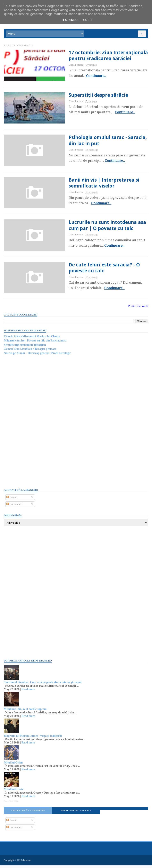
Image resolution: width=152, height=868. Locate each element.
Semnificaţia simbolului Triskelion (25, 348)
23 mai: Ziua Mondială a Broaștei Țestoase (30, 352)
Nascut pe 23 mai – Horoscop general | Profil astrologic (38, 356)
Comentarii (15, 507)
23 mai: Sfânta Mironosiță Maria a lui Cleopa (32, 339)
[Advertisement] (35, 424)
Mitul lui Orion (14, 765)
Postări (12, 500)
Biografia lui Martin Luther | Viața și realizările (33, 739)
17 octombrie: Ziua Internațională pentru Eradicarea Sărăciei (99, 57)
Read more (28, 692)
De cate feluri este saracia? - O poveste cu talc (95, 271)
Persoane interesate (76, 813)
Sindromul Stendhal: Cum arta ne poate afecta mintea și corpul (43, 685)
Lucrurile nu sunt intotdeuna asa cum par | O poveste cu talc (99, 228)
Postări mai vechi (138, 309)
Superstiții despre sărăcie (89, 97)
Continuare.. (81, 77)
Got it (88, 20)
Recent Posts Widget (12, 804)
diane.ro (27, 863)
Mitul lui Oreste (14, 792)
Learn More (70, 20)
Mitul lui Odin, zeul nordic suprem (25, 712)
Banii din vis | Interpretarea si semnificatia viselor (95, 185)
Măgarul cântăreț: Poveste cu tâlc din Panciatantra (35, 344)
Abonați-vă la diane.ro (28, 813)
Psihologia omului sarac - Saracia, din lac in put (99, 142)
